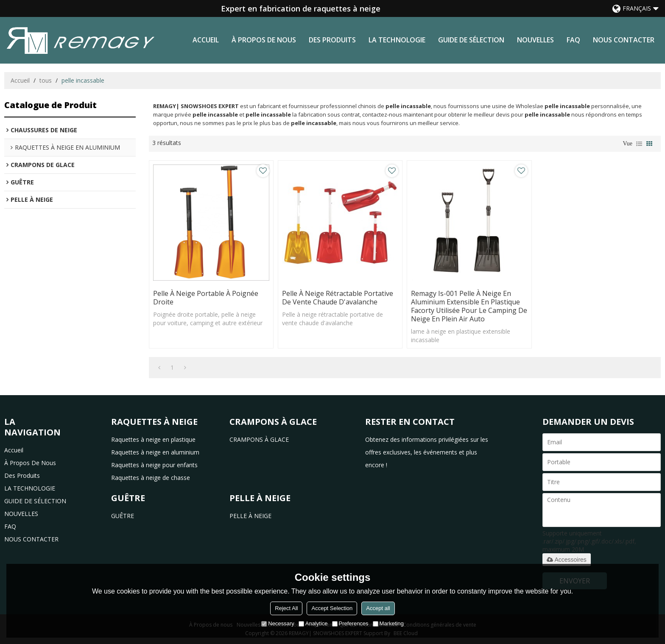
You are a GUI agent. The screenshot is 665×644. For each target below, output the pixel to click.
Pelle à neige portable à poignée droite (206, 298)
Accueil (206, 40)
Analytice (313, 623)
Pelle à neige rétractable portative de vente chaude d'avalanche (338, 298)
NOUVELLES (535, 40)
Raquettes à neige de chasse (151, 478)
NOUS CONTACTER (624, 40)
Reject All (286, 608)
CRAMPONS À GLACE (259, 439)
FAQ (573, 40)
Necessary (278, 623)
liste (639, 144)
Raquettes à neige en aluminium (155, 452)
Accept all (378, 608)
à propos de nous (264, 40)
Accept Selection (332, 608)
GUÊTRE (123, 516)
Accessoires (566, 560)
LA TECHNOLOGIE (397, 40)
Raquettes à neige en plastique (153, 439)
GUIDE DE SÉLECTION (471, 40)
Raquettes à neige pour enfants (154, 465)
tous (46, 80)
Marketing (388, 623)
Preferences (350, 623)
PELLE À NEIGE (250, 516)
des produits (332, 40)
